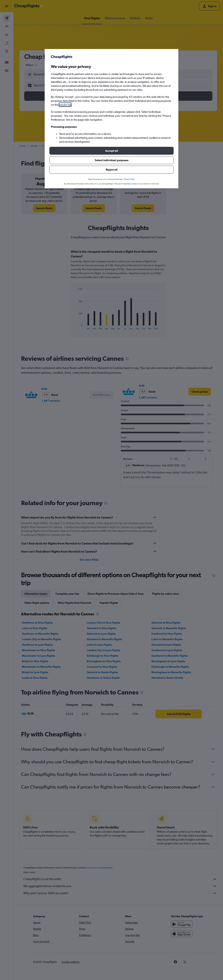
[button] (111, 151)
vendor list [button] (65, 105)
